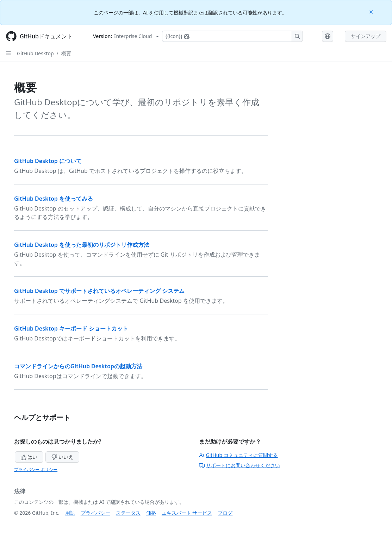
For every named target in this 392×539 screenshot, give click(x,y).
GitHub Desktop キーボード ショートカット (71, 328)
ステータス (128, 513)
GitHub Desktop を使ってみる (54, 199)
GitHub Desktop (35, 53)
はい (29, 457)
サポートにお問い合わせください (239, 465)
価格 (151, 513)
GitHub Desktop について (48, 161)
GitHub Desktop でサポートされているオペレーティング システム (99, 291)
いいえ (62, 457)
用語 (70, 513)
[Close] (372, 11)
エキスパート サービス (187, 513)
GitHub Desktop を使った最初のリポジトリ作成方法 (82, 245)
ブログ (225, 513)
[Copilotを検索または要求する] (232, 36)
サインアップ (366, 36)
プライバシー (95, 513)
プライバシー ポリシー (36, 469)
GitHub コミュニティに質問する (238, 455)
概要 (66, 53)
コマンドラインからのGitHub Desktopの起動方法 (78, 366)
